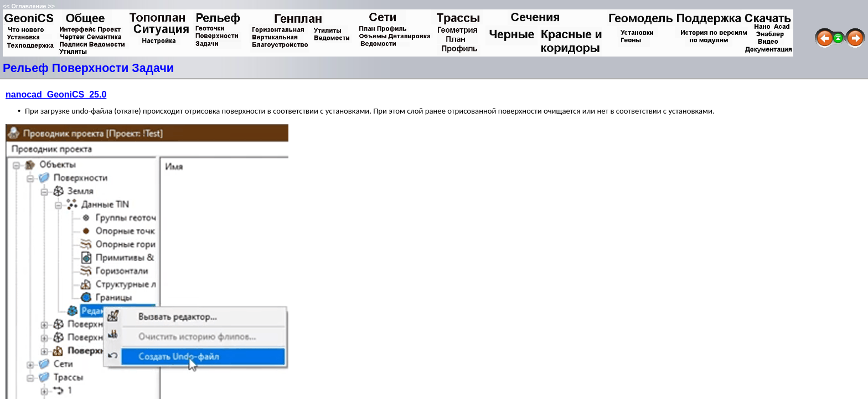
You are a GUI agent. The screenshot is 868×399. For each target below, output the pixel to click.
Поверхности (91, 68)
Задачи (153, 68)
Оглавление (29, 6)
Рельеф (26, 68)
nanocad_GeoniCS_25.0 (56, 94)
